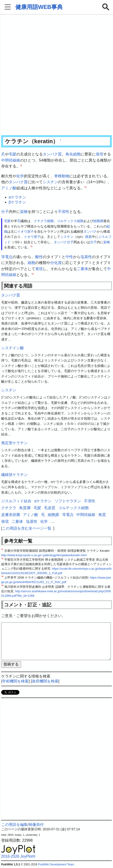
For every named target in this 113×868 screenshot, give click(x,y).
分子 (5, 212)
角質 (102, 515)
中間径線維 (11, 160)
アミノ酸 (9, 188)
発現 (100, 154)
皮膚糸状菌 (11, 515)
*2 (85, 187)
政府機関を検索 (45, 681)
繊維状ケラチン (14, 475)
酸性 (39, 257)
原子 (30, 231)
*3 (31, 246)
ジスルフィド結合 (16, 501)
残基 (88, 237)
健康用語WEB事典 (39, 7)
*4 (33, 274)
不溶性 (64, 212)
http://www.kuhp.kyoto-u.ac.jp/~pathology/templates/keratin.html (44, 555)
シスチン (50, 182)
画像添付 (36, 825)
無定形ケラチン (14, 443)
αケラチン (17, 197)
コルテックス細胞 (70, 221)
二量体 (83, 269)
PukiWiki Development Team (56, 864)
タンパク (90, 231)
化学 (20, 176)
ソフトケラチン (68, 501)
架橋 (24, 212)
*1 (21, 165)
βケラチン (17, 202)
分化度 (56, 263)
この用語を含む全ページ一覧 (27, 528)
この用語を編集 (14, 825)
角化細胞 (73, 154)
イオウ (22, 231)
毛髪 (13, 154)
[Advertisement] (56, 75)
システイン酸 (13, 348)
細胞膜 (98, 221)
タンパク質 (52, 154)
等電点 (7, 257)
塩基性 (86, 257)
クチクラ (40, 221)
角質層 (25, 508)
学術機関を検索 (15, 681)
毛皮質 (50, 508)
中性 (69, 257)
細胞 (50, 221)
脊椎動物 (62, 176)
